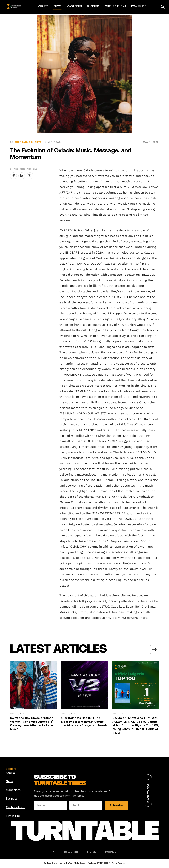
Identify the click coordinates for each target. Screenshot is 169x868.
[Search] (163, 7)
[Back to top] (148, 791)
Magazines (13, 790)
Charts (11, 773)
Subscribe (116, 805)
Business (12, 799)
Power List (13, 816)
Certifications (15, 807)
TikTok (91, 852)
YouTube (110, 852)
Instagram (71, 852)
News (10, 781)
